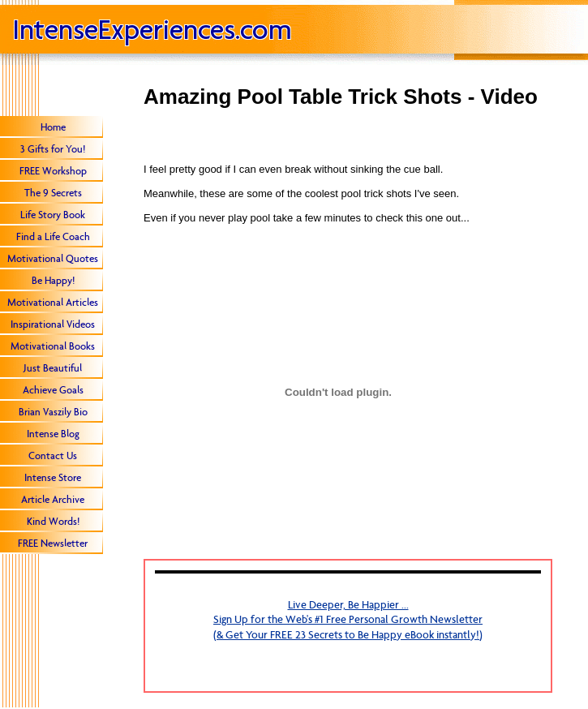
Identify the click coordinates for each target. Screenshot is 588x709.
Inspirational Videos (53, 324)
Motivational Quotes (53, 258)
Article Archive (53, 499)
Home (53, 127)
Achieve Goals (53, 390)
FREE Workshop (53, 171)
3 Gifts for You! (53, 149)
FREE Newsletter (53, 543)
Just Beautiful (53, 368)
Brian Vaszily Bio (53, 412)
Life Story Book (53, 215)
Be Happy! (53, 280)
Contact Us (53, 455)
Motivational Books (53, 346)
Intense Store (53, 477)
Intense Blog (53, 434)
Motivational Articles (53, 302)
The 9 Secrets (53, 193)
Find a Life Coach (53, 236)
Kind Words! (53, 521)
